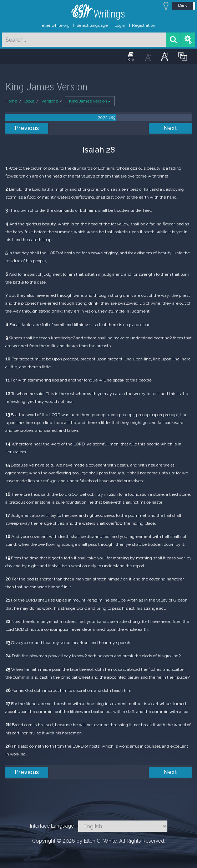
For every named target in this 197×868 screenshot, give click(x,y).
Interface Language (52, 826)
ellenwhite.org (56, 25)
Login (120, 25)
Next (170, 128)
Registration (144, 25)
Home (11, 101)
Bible (29, 101)
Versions (50, 101)
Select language (92, 25)
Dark (183, 5)
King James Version (90, 101)
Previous (27, 128)
